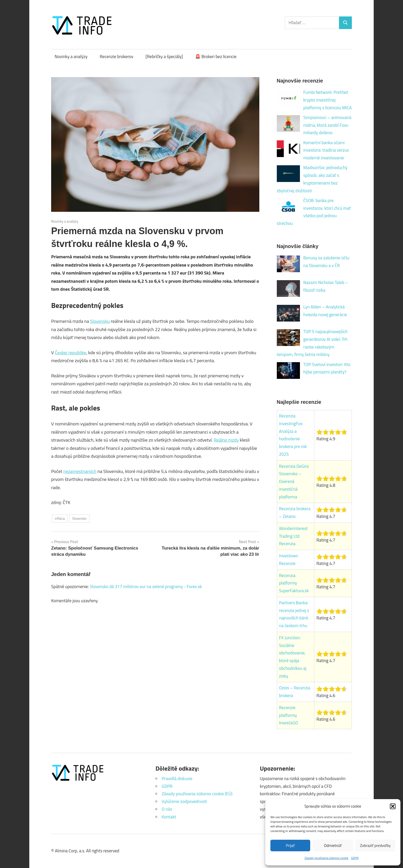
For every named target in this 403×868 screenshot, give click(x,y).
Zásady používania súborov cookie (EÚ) (197, 794)
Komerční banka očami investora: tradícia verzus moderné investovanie (326, 150)
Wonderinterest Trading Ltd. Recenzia (294, 536)
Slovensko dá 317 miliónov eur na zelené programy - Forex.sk (146, 587)
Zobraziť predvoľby (375, 846)
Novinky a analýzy (71, 57)
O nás (167, 809)
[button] (393, 806)
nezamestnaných (80, 471)
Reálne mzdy (226, 440)
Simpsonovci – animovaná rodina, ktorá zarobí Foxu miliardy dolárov (327, 125)
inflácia (60, 518)
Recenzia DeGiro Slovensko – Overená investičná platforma (294, 482)
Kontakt (169, 817)
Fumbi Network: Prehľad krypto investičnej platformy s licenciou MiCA (327, 100)
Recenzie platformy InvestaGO (289, 715)
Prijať (290, 846)
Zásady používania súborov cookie (327, 858)
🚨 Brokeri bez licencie (216, 57)
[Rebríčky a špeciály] (164, 57)
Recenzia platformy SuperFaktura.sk (294, 583)
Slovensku (100, 321)
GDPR (355, 858)
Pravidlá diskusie (177, 779)
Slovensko (79, 518)
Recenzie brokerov (117, 57)
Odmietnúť (333, 846)
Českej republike (70, 353)
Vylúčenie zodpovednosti (184, 801)
